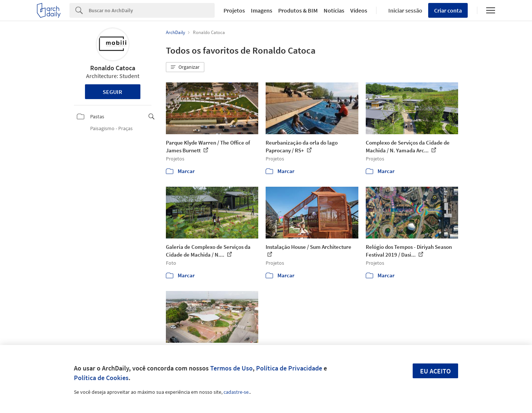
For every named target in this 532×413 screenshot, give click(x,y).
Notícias (334, 10)
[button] (185, 67)
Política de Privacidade (289, 368)
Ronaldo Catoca (113, 68)
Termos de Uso (231, 368)
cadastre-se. (237, 392)
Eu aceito (435, 371)
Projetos (234, 10)
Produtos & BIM (298, 10)
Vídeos (359, 10)
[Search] (152, 10)
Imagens (262, 10)
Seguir (112, 92)
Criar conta (448, 10)
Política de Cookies (101, 378)
